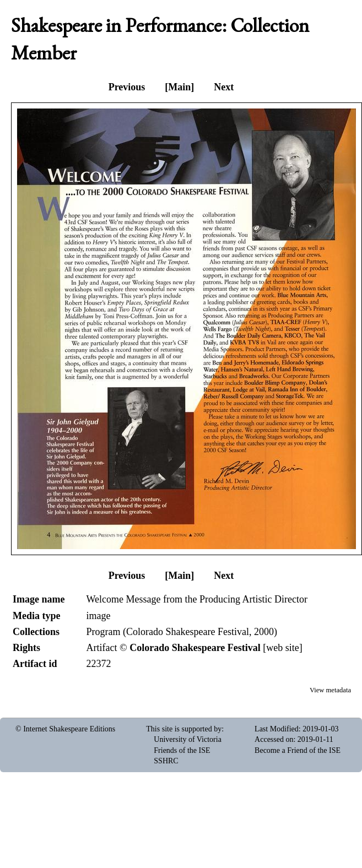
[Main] (179, 87)
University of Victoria (188, 739)
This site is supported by (184, 729)
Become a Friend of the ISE (298, 750)
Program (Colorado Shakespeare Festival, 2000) (181, 632)
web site (282, 648)
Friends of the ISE (182, 750)
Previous (127, 87)
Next (224, 87)
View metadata (330, 690)
